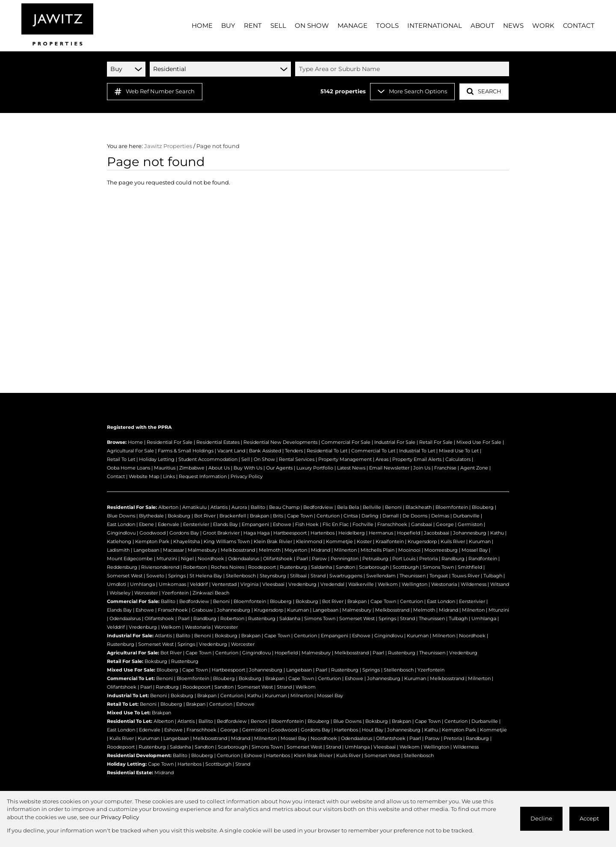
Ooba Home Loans (129, 468)
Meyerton (296, 550)
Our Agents (279, 468)
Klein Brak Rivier (273, 541)
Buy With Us (248, 468)
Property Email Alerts (417, 459)
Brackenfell (233, 516)
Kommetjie (339, 541)
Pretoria (428, 559)
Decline (541, 819)
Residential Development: (139, 755)
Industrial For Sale (395, 442)
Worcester (146, 593)
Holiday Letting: (127, 764)
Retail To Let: (123, 704)
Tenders (294, 451)
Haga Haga (256, 533)
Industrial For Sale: (130, 636)
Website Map (144, 476)
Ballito (258, 507)
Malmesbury (202, 550)
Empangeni (255, 524)
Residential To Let (327, 451)
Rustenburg (293, 567)
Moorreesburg (441, 550)
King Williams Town (227, 541)
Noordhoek (211, 559)
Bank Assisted (265, 451)
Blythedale (151, 516)
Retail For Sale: (125, 661)
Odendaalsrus (244, 559)
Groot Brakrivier (221, 533)
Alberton (168, 507)
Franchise (445, 468)
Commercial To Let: (131, 678)
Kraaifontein (390, 541)
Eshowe (282, 524)
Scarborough (374, 567)
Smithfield (470, 567)
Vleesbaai (273, 584)
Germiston (470, 524)
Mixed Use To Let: (129, 713)
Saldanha (321, 567)
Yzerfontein (175, 593)
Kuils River (453, 541)
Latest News (351, 468)
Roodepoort (262, 567)
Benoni (393, 507)
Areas (382, 459)
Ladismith (118, 550)
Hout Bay (373, 730)
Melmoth (270, 550)
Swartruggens (346, 576)
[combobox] (403, 69)
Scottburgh (406, 567)
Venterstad (224, 584)
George (445, 524)
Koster (364, 541)
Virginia (249, 584)
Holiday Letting (157, 459)
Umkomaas (172, 584)
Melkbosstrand (238, 550)
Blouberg (483, 507)
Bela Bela (348, 507)
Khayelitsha (187, 541)
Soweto (155, 576)
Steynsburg (273, 576)
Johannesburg (470, 533)
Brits (278, 516)
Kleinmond (309, 541)
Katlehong (119, 541)
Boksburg (179, 516)
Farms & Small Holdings (186, 451)
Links (169, 476)
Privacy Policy (247, 476)
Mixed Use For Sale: (131, 670)
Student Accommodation (208, 459)
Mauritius (165, 468)
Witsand (500, 584)
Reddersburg (122, 567)
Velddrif (199, 584)
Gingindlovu (121, 533)
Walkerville (361, 584)
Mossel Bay (475, 550)
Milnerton (345, 550)
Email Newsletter (389, 468)
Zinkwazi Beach (211, 593)
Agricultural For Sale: (133, 653)
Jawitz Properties (168, 146)
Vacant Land (231, 451)
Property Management (345, 459)
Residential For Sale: (132, 507)
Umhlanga (142, 584)
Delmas (440, 516)
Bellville (372, 507)
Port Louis (404, 559)
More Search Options (412, 91)
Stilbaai (298, 576)
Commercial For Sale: (133, 601)
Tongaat (439, 576)
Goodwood (153, 533)
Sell (246, 459)
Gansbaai (422, 524)
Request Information (203, 476)
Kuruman (480, 541)
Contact (116, 476)
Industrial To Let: (128, 695)
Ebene (147, 524)
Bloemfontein (452, 507)
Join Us (422, 468)
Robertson (195, 567)
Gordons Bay (184, 533)
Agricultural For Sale (130, 451)
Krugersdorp (422, 541)
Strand (318, 576)
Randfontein (483, 559)
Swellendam (381, 576)
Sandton (345, 567)
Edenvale (169, 524)
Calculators (458, 459)
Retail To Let (121, 459)
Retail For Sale (436, 442)
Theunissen (413, 576)
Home (135, 442)
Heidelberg (352, 533)
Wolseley (120, 593)
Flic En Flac (336, 524)
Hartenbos (323, 533)
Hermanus (381, 533)
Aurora (239, 507)
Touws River (466, 576)
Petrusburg (375, 559)
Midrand (321, 550)
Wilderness (474, 584)
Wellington (415, 584)
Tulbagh (493, 576)
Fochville (363, 524)
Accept (589, 819)
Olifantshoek (278, 559)
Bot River (205, 516)
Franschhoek (392, 524)
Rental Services (297, 459)
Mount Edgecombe (130, 559)
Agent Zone (474, 468)
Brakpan (259, 516)
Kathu (497, 533)
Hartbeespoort (290, 533)
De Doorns (415, 516)
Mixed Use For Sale (479, 442)
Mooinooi (409, 550)
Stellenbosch (241, 576)
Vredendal (332, 584)
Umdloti (117, 584)
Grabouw (202, 610)
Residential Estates (218, 442)
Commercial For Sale (346, 442)
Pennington (345, 559)
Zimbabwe (192, 468)
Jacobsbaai (437, 533)
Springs (177, 576)
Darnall (391, 516)
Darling (370, 516)
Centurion (328, 516)
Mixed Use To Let (459, 451)
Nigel (187, 559)
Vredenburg (302, 584)
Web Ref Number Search (155, 92)
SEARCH (484, 91)
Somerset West (125, 576)
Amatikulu (194, 507)
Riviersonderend (160, 567)
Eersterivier (196, 524)
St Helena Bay (206, 576)
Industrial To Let (417, 451)
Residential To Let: (130, 721)
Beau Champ (284, 507)
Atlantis (219, 507)
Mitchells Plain (378, 550)
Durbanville (466, 516)
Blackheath (419, 507)
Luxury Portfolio (315, 468)
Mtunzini (167, 559)
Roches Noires (228, 567)
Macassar (173, 550)
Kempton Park (152, 541)
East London (121, 524)
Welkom (388, 584)
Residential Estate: (130, 773)
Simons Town (438, 567)
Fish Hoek (307, 524)
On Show (264, 459)
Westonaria (444, 584)
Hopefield (409, 533)
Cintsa (351, 516)
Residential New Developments (280, 442)
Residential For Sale (170, 442)
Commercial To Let (373, 451)
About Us (219, 468)
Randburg (453, 559)
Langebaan (146, 550)
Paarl (302, 559)
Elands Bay (225, 524)
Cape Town (300, 516)
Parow (319, 559)
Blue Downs (121, 516)
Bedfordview (318, 507)
